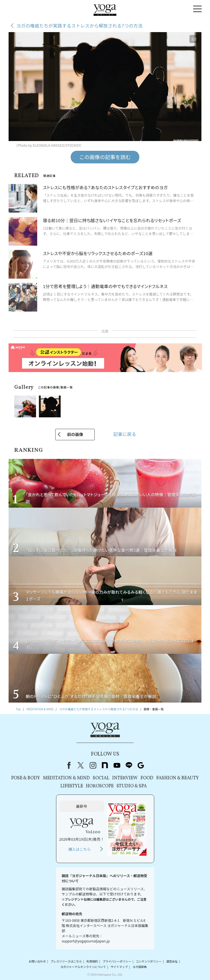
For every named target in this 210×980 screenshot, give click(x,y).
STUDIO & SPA (132, 786)
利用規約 (92, 961)
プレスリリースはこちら (66, 961)
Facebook (68, 765)
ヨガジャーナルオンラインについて (83, 967)
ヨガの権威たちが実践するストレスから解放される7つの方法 (79, 26)
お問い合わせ (37, 961)
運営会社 (172, 961)
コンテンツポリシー (149, 961)
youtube (117, 765)
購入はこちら (80, 849)
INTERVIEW (125, 778)
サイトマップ (119, 967)
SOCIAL (101, 778)
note (105, 765)
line (129, 765)
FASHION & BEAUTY (178, 778)
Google (141, 765)
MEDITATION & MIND (66, 778)
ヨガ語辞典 (140, 967)
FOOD (147, 778)
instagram (93, 765)
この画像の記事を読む (105, 157)
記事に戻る (125, 434)
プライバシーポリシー (117, 961)
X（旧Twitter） (81, 765)
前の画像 (75, 434)
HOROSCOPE (100, 786)
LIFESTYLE (72, 786)
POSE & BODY (26, 778)
